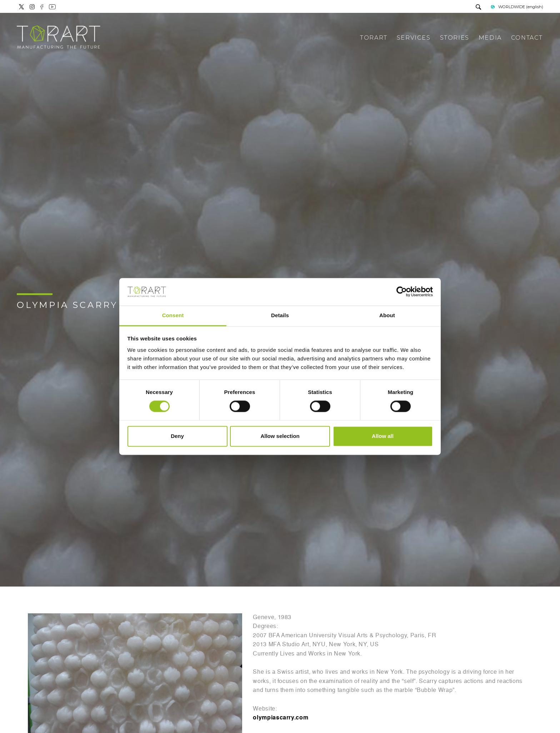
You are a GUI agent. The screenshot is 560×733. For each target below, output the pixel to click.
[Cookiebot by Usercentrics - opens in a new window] (402, 292)
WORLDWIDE (516, 7)
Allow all (383, 436)
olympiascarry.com (281, 718)
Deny (177, 436)
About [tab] (387, 315)
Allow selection (280, 436)
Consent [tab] (173, 315)
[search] (478, 8)
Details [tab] (280, 315)
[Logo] (59, 38)
